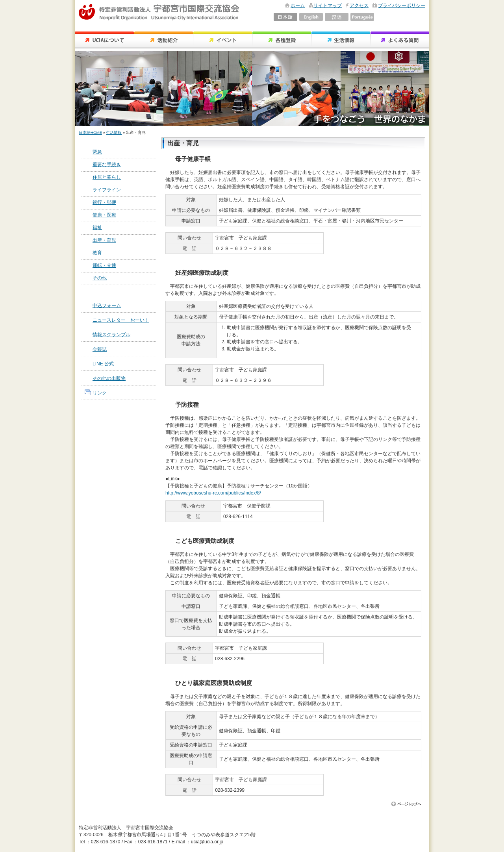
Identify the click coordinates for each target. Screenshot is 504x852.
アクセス (359, 6)
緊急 (97, 152)
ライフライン (107, 190)
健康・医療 (104, 215)
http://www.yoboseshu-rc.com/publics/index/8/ (213, 493)
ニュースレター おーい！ (121, 320)
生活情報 (114, 132)
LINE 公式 (103, 364)
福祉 (97, 228)
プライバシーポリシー (402, 6)
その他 (100, 278)
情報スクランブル (111, 335)
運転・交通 (104, 265)
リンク (100, 393)
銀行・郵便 (104, 202)
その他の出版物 (109, 378)
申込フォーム (107, 306)
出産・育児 (104, 240)
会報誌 (100, 349)
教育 (97, 253)
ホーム (298, 6)
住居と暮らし (107, 177)
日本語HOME (90, 132)
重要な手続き (107, 165)
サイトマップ (328, 6)
